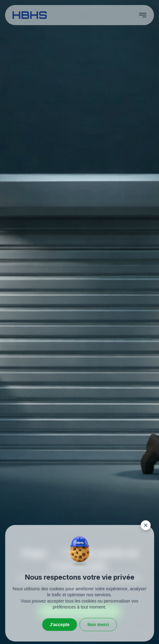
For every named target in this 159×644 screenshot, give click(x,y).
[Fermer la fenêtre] (146, 617)
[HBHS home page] (30, 15)
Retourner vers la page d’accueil (79, 611)
